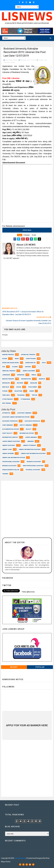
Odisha (19, 387)
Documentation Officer (10, 429)
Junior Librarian (31, 437)
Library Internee (8, 454)
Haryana (28, 367)
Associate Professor (32, 421)
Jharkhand (6, 375)
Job (46, 60)
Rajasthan (18, 391)
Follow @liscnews (28, 592)
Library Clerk (7, 450)
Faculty (29, 429)
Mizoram (20, 383)
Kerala (34, 375)
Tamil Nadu (6, 395)
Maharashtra (26, 379)
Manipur (42, 379)
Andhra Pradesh (8, 355)
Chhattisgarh (31, 359)
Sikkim (32, 391)
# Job (34, 235)
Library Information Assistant (30, 450)
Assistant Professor (10, 421)
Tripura (34, 395)
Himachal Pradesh (9, 371)
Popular (40, 667)
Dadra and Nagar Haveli (11, 363)
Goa (4, 367)
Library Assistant (9, 446)
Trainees (5, 474)
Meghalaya (6, 383)
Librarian (7, 62)
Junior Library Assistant (11, 441)
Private (13, 62)
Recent (14, 667)
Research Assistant (34, 462)
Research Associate (9, 466)
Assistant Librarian (24, 413)
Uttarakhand (25, 399)
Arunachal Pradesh (28, 355)
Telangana (21, 395)
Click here (27, 230)
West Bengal (7, 403)
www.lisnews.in (20, 858)
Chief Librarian (7, 425)
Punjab (5, 391)
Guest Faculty (7, 433)
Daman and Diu (30, 363)
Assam (41, 60)
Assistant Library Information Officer (16, 417)
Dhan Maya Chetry (19, 855)
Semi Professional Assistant (33, 466)
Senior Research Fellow (11, 470)
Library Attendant (29, 446)
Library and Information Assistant (33, 454)
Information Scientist (10, 437)
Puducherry (33, 387)
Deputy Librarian (26, 425)
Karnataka (21, 375)
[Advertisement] (27, 284)
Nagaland (34, 383)
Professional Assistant (11, 462)
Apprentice (6, 413)
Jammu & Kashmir (29, 371)
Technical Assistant (33, 470)
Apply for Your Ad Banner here (27, 725)
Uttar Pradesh (7, 399)
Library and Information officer (14, 458)
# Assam (27, 235)
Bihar (17, 359)
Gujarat (15, 367)
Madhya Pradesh (8, 379)
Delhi (44, 363)
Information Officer (27, 433)
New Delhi (6, 387)
